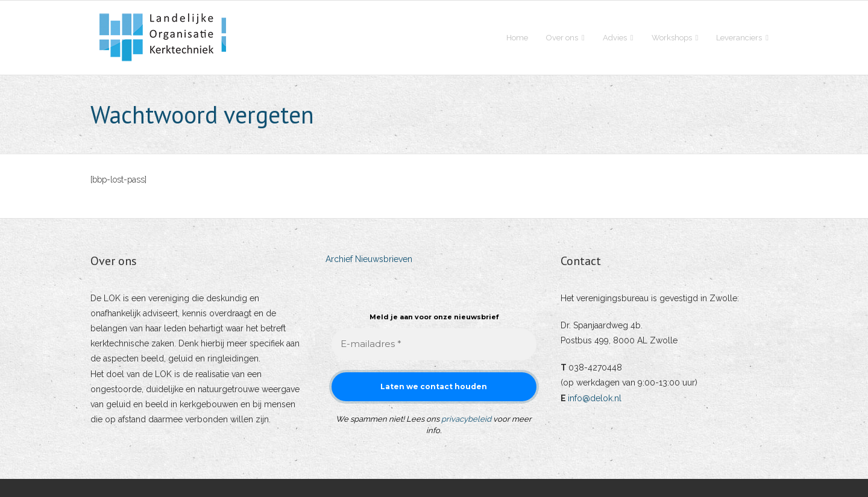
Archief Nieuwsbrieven (369, 259)
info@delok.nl (595, 398)
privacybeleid (466, 419)
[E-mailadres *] (434, 344)
